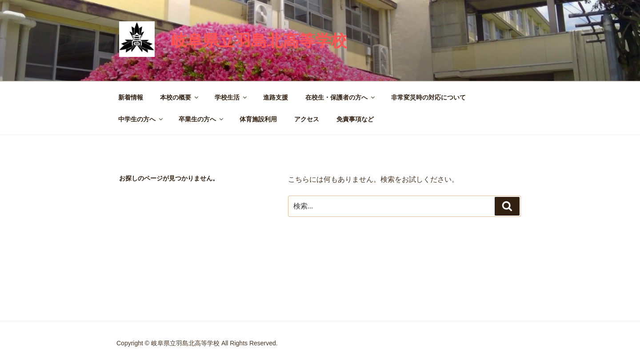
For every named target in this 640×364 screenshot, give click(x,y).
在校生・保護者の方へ (341, 97)
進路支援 (276, 97)
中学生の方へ (141, 119)
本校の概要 (180, 97)
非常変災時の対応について (428, 97)
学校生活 (231, 97)
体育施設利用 (258, 119)
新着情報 (131, 97)
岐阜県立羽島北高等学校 (259, 41)
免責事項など (355, 119)
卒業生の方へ (202, 119)
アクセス (307, 119)
